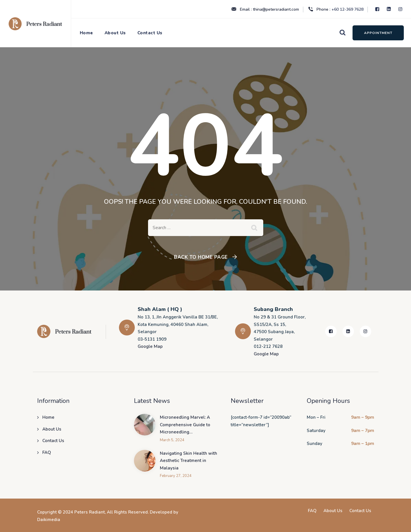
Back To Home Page (201, 257)
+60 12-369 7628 (347, 9)
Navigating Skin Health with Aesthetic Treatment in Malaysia (189, 461)
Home (86, 33)
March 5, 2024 (172, 440)
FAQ (47, 452)
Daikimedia (49, 520)
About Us (115, 33)
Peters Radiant (90, 512)
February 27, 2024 (176, 476)
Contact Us (150, 33)
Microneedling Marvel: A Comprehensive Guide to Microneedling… (185, 425)
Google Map (150, 346)
